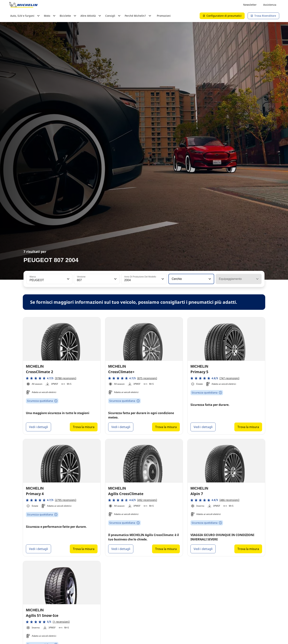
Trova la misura (84, 427)
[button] (68, 279)
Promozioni (164, 16)
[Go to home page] (24, 5)
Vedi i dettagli (38, 427)
